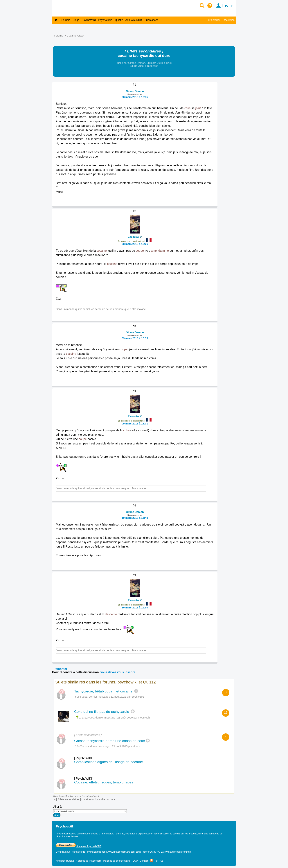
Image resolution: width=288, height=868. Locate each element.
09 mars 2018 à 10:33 (135, 338)
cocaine (102, 251)
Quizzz (119, 20)
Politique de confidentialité (117, 861)
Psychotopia (105, 20)
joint (198, 108)
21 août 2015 (120, 746)
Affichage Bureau (65, 861)
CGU (135, 861)
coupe (140, 251)
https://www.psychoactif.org (116, 852)
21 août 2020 (125, 718)
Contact (144, 861)
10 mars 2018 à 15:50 (135, 608)
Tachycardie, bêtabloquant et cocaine (104, 691)
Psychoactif (60, 796)
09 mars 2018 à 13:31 (135, 424)
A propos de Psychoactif (88, 861)
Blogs (76, 20)
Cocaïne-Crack (75, 36)
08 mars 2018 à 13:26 (135, 244)
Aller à (90, 811)
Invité (223, 6)
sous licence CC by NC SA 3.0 (152, 852)
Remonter (60, 669)
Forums (66, 20)
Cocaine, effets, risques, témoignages (104, 782)
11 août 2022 (118, 697)
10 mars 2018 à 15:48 (135, 518)
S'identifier (214, 20)
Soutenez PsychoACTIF (79, 846)
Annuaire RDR (134, 20)
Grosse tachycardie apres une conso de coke (110, 741)
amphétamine (160, 251)
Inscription (229, 20)
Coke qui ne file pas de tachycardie (102, 712)
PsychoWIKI (89, 20)
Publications (152, 20)
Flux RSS (157, 861)
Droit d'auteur (63, 852)
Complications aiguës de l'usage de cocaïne (109, 762)
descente (111, 614)
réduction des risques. (67, 836)
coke (188, 108)
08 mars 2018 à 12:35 (135, 97)
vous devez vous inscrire (118, 672)
